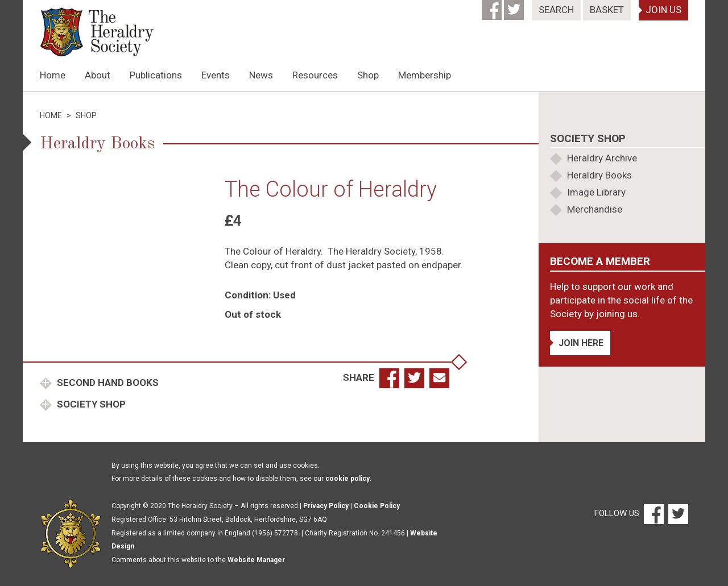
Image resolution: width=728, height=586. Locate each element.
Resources (315, 75)
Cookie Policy (377, 506)
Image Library (596, 192)
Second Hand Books (107, 383)
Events (216, 75)
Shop (368, 75)
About (98, 75)
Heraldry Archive (602, 158)
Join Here (581, 343)
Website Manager (256, 560)
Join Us (663, 10)
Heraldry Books (599, 175)
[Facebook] (493, 6)
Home (53, 75)
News (261, 75)
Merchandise (595, 209)
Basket (607, 10)
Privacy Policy (326, 506)
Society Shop (90, 404)
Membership (425, 75)
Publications (156, 75)
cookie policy (348, 479)
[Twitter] (515, 6)
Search (556, 10)
